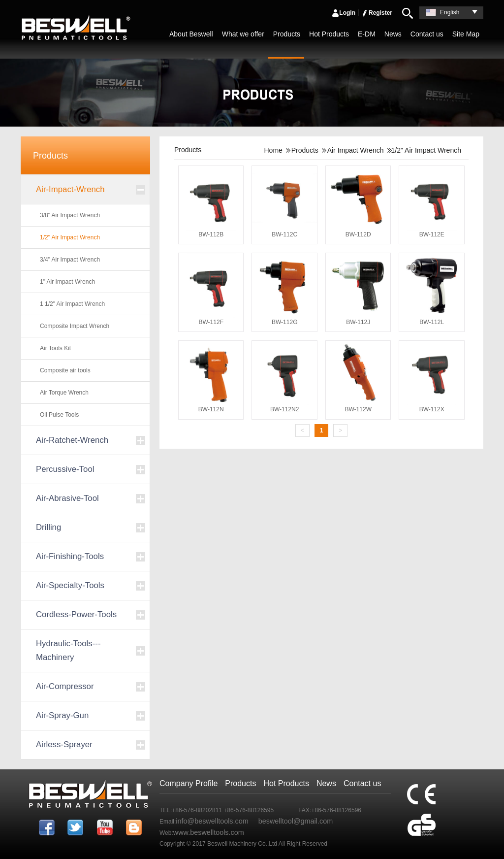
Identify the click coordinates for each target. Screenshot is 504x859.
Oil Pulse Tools (59, 415)
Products (287, 34)
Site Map (466, 34)
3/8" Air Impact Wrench (70, 215)
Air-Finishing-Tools (70, 556)
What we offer (243, 34)
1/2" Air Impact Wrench (70, 237)
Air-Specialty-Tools (70, 585)
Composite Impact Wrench (75, 326)
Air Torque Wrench (64, 393)
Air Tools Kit (55, 348)
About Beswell (191, 34)
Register (377, 13)
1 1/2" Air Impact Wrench (72, 304)
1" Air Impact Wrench (67, 282)
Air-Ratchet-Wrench (72, 440)
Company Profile (189, 783)
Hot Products (329, 34)
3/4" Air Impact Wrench (70, 260)
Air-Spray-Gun (62, 715)
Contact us (427, 34)
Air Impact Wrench (356, 150)
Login (343, 13)
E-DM (367, 34)
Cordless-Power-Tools (76, 614)
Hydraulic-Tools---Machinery (68, 650)
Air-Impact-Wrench (70, 189)
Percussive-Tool (65, 469)
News (393, 34)
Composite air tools (65, 370)
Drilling (48, 527)
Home (273, 150)
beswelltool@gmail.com (296, 821)
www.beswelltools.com (209, 832)
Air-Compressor (65, 686)
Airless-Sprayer (64, 744)
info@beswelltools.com (212, 821)
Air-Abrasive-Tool (67, 498)
